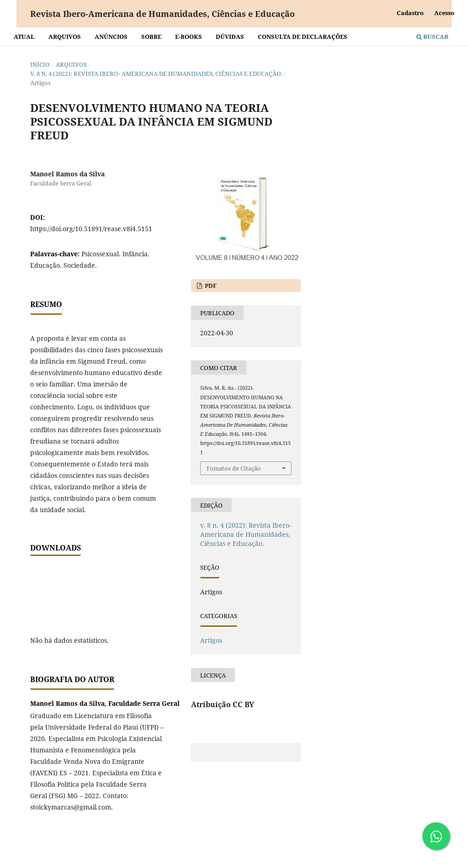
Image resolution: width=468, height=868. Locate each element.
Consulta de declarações (303, 37)
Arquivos (65, 37)
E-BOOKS (189, 37)
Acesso (444, 13)
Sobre (151, 37)
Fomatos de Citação (234, 468)
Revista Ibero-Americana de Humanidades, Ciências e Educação (162, 14)
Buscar (432, 37)
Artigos (211, 640)
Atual (24, 37)
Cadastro (410, 13)
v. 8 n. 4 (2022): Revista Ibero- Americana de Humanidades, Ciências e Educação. (156, 74)
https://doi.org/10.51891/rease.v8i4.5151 (91, 229)
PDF (210, 286)
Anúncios (111, 37)
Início (40, 64)
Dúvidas (230, 37)
